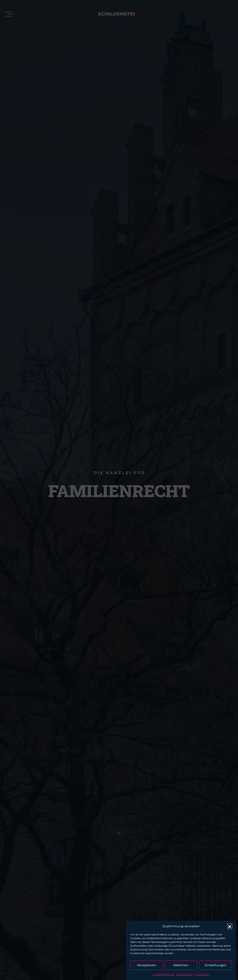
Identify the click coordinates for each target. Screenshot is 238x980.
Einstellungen (216, 965)
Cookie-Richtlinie (164, 974)
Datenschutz (184, 974)
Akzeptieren (146, 965)
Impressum (202, 974)
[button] (230, 926)
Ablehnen (181, 965)
